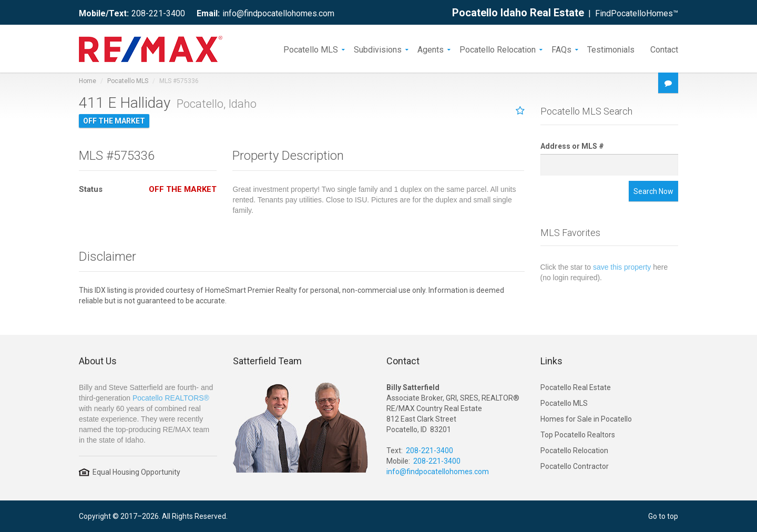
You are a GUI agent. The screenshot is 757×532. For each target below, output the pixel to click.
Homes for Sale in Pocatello (586, 419)
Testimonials (611, 49)
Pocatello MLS (311, 49)
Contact (664, 49)
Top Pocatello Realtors (578, 435)
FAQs (561, 49)
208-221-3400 (158, 13)
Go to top (663, 516)
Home (88, 81)
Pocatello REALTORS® (171, 398)
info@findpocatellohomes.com (278, 13)
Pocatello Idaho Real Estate (518, 13)
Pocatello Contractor (575, 466)
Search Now (653, 191)
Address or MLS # (572, 146)
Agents (431, 49)
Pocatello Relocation (498, 49)
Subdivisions (378, 49)
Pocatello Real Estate (576, 387)
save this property (622, 267)
